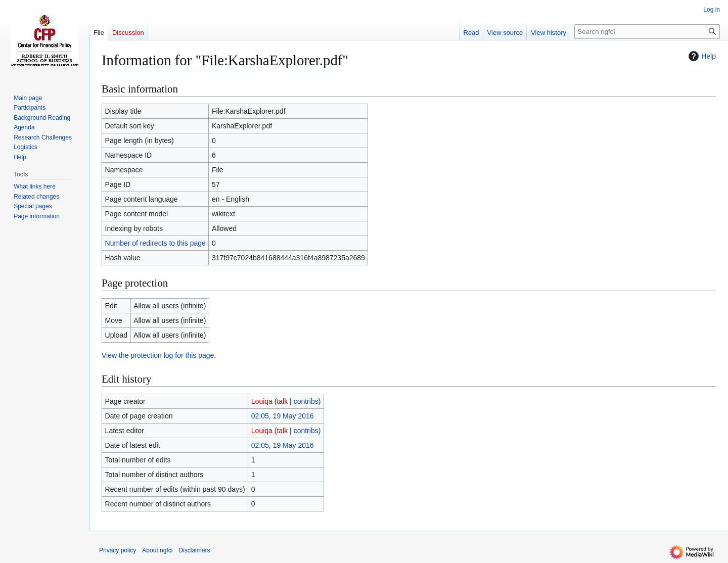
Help (701, 56)
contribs (306, 401)
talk (282, 401)
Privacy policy (118, 550)
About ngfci (157, 550)
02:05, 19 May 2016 (283, 416)
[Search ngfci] (647, 32)
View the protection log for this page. (159, 355)
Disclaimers (194, 550)
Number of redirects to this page (155, 243)
